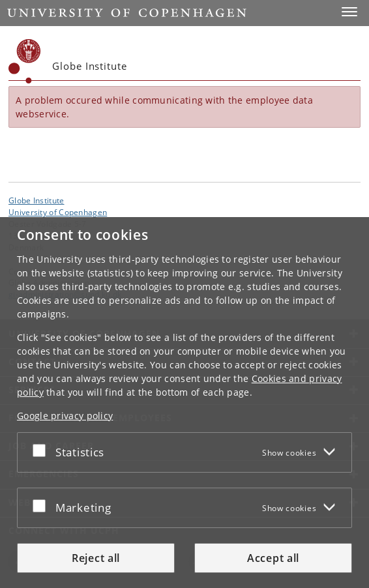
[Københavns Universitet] (25, 61)
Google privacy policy (65, 416)
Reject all (96, 558)
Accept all (273, 558)
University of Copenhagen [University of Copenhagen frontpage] (58, 212)
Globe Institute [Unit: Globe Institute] (37, 200)
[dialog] (184, 403)
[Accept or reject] (42, 450)
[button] (349, 12)
